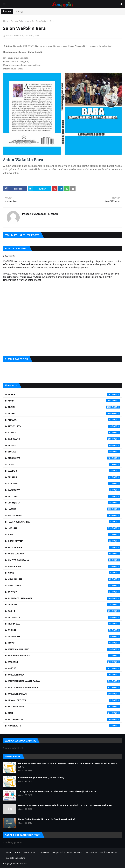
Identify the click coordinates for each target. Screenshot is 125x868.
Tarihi (64, 611)
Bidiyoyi (64, 445)
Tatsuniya (64, 617)
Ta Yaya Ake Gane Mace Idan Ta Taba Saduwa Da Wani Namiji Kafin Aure (57, 791)
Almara (64, 420)
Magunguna (64, 579)
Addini (64, 407)
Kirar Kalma (64, 566)
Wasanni (64, 662)
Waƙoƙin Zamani (64, 694)
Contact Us (44, 852)
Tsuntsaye (64, 636)
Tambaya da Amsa (109, 852)
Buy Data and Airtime (15, 858)
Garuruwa (64, 490)
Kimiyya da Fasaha (64, 560)
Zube (64, 713)
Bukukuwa (64, 458)
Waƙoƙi (64, 668)
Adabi (64, 401)
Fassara (64, 477)
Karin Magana (64, 554)
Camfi (64, 464)
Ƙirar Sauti (64, 726)
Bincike (64, 452)
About (17, 852)
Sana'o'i (64, 605)
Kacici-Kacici (64, 547)
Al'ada (64, 413)
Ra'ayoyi (64, 592)
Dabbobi (64, 471)
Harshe (64, 509)
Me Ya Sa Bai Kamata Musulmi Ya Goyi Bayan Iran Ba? (47, 819)
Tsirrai (64, 630)
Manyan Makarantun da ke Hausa (67, 852)
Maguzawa (64, 585)
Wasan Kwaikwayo (64, 656)
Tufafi (64, 643)
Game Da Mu (30, 852)
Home (6, 21)
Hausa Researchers (64, 522)
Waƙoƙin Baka (64, 675)
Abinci (64, 394)
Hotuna (64, 528)
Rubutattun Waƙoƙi (64, 598)
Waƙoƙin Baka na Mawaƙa (22, 21)
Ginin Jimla (64, 503)
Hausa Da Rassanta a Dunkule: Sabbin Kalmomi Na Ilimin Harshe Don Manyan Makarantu (66, 805)
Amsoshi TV (64, 426)
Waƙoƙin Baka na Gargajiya (64, 681)
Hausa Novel (64, 515)
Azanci (64, 433)
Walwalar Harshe (64, 649)
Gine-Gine (64, 496)
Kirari (64, 573)
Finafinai (64, 484)
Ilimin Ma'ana (64, 541)
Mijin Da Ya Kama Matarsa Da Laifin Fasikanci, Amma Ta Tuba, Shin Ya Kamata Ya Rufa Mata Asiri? (67, 765)
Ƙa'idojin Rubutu (64, 719)
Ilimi (64, 534)
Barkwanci (64, 439)
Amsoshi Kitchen (13, 36)
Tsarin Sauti (64, 624)
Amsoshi (24, 864)
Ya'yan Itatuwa (64, 700)
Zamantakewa (64, 707)
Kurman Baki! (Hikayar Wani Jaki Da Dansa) (41, 777)
